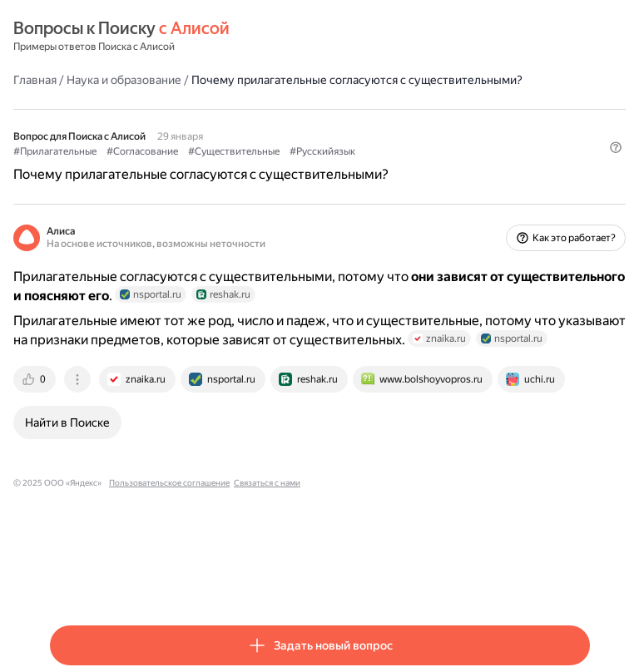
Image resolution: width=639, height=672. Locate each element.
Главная (35, 80)
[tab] (36, 379)
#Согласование (142, 151)
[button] (616, 147)
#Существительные (234, 151)
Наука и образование (124, 80)
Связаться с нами (267, 483)
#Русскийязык (322, 151)
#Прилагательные (55, 151)
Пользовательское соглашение (169, 483)
